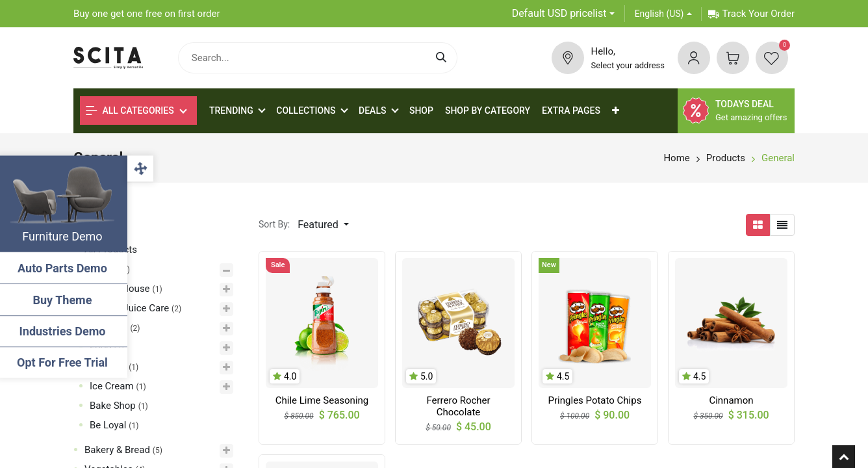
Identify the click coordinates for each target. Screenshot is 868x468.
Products (726, 158)
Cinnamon (731, 400)
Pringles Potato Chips (595, 400)
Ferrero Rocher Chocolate (458, 406)
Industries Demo (65, 331)
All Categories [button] (130, 110)
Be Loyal (108, 425)
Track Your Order (751, 14)
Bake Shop (113, 406)
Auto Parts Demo (65, 268)
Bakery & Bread (117, 450)
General (778, 158)
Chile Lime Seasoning (322, 400)
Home (676, 158)
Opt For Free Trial (65, 362)
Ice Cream (112, 386)
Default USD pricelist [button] (559, 13)
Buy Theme (65, 300)
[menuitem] (421, 111)
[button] (616, 111)
